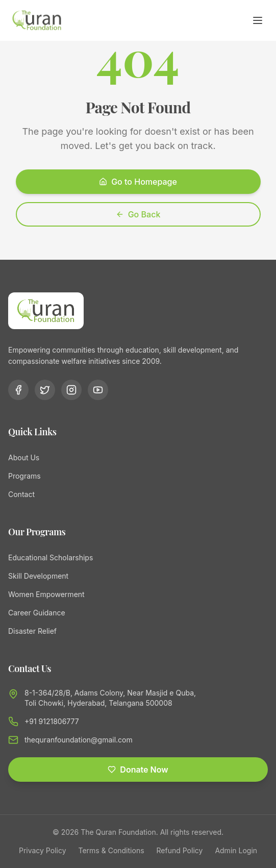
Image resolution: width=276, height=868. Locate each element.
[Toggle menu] (258, 20)
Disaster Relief (32, 631)
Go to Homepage (138, 182)
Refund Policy (180, 850)
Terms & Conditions (111, 850)
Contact (21, 494)
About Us (24, 457)
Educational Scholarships (51, 557)
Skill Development (38, 576)
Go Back (138, 214)
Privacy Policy (43, 850)
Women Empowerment (46, 594)
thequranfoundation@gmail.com (79, 740)
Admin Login (236, 850)
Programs (24, 476)
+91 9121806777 (52, 721)
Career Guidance (37, 613)
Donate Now (138, 770)
